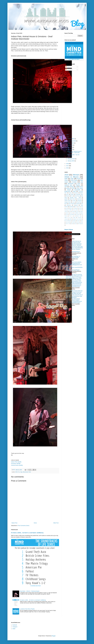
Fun (19, 472)
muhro (78, 222)
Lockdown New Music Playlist (27, 609)
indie (66, 179)
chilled (71, 219)
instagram (15, 627)
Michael (76, 175)
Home (35, 523)
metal (79, 184)
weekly (68, 188)
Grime (80, 210)
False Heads (80, 188)
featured (76, 205)
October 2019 (71, 139)
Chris (66, 180)
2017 (68, 166)
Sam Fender (71, 204)
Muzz (71, 213)
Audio (67, 208)
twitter (14, 629)
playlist (66, 199)
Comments (69, 70)
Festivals (71, 187)
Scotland (78, 204)
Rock (30, 472)
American (79, 199)
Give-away (75, 210)
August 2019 (71, 143)
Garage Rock (68, 202)
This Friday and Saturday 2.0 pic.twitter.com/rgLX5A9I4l (73, 257)
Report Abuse (69, 230)
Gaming (80, 201)
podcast (71, 207)
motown (73, 222)
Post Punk (74, 180)
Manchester (26, 472)
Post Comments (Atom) (24, 526)
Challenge (75, 208)
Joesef (73, 211)
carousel (66, 219)
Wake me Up (68, 217)
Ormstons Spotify (16, 463)
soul (76, 224)
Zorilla (74, 217)
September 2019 (72, 141)
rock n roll (68, 224)
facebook (15, 625)
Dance (80, 208)
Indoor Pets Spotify (16, 462)
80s (79, 207)
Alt (76, 187)
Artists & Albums (72, 177)
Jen (70, 211)
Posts (68, 67)
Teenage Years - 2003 (75, 197)
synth (74, 191)
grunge (74, 221)
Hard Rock (77, 196)
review (72, 194)
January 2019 (71, 161)
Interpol (69, 190)
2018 (68, 164)
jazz (82, 221)
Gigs (21, 472)
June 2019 (70, 145)
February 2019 (71, 159)
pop (82, 182)
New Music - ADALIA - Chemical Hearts (30, 591)
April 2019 (70, 149)
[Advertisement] (74, 101)
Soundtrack (72, 214)
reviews (74, 182)
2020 (68, 135)
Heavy (70, 193)
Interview (76, 193)
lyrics (67, 194)
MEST (82, 193)
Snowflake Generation (79, 213)
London (81, 211)
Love (74, 202)
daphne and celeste (78, 219)
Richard (81, 187)
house (78, 221)
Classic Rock (67, 201)
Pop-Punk (79, 202)
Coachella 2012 (79, 194)
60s (76, 207)
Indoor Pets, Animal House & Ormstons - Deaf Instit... (74, 152)
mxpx (82, 222)
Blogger (54, 636)
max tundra (68, 222)
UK (82, 204)
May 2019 (70, 147)
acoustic (79, 217)
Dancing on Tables (68, 210)
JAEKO (66, 211)
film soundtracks (68, 221)
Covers (74, 201)
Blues (71, 208)
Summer (78, 214)
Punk (78, 179)
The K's (71, 216)
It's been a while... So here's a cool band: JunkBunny (27, 533)
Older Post (56, 523)
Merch (67, 213)
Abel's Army (72, 199)
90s (82, 207)
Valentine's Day (78, 216)
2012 (68, 168)
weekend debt (68, 185)
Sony (67, 214)
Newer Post (14, 523)
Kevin (77, 211)
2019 (16, 472)
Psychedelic (77, 190)
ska (72, 224)
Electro (68, 196)
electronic (69, 205)
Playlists (78, 185)
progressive (67, 191)
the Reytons (80, 224)
